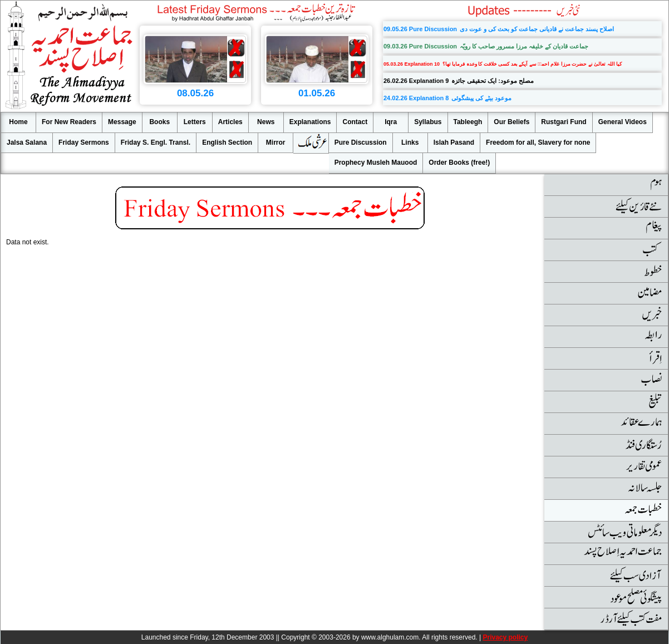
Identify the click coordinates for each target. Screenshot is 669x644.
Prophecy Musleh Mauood (376, 163)
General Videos (623, 122)
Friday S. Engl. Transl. (156, 142)
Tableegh (468, 122)
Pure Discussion (361, 142)
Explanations (310, 122)
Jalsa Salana (27, 142)
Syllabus (428, 122)
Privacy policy (505, 637)
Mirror (276, 142)
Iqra (391, 122)
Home (18, 122)
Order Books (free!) (459, 163)
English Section (227, 142)
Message (122, 122)
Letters (195, 122)
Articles (230, 122)
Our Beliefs (511, 122)
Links (410, 142)
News (266, 122)
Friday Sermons (84, 142)
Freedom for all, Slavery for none (538, 142)
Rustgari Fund (564, 122)
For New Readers (69, 122)
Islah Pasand (454, 142)
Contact (355, 122)
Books (159, 122)
